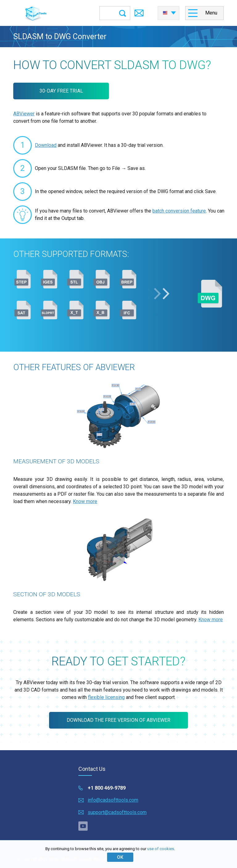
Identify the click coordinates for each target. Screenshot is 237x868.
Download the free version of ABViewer (118, 720)
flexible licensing (106, 697)
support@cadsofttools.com (117, 812)
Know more (85, 501)
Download (46, 145)
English (165, 13)
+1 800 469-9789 (107, 788)
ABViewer (24, 114)
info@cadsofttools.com (113, 800)
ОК (120, 857)
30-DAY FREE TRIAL (61, 91)
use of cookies (161, 849)
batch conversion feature (179, 211)
